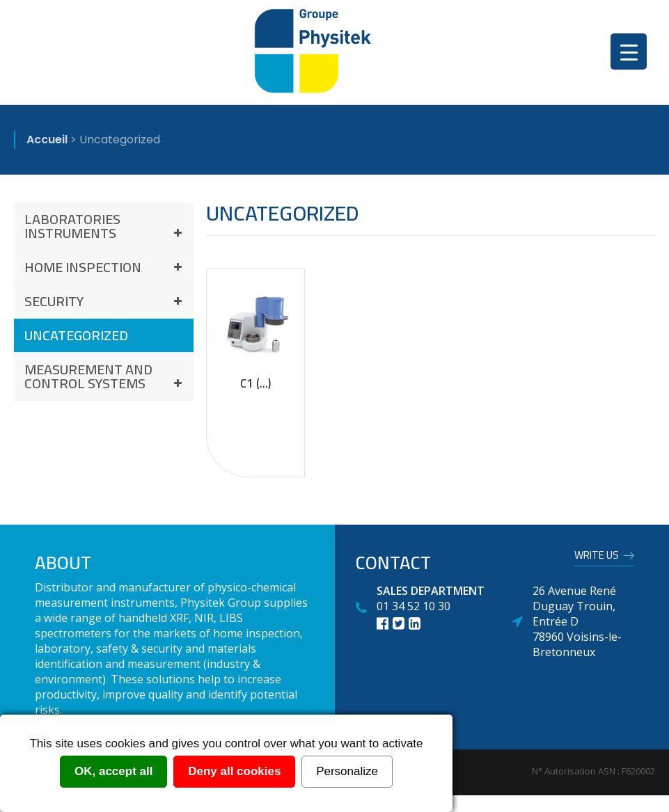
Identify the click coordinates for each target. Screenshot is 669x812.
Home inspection (105, 267)
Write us (597, 557)
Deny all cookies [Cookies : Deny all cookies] (234, 771)
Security (105, 301)
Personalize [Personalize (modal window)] (347, 771)
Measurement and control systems (105, 376)
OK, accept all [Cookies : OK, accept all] (113, 771)
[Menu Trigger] (629, 51)
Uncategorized (76, 335)
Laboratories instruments (105, 226)
